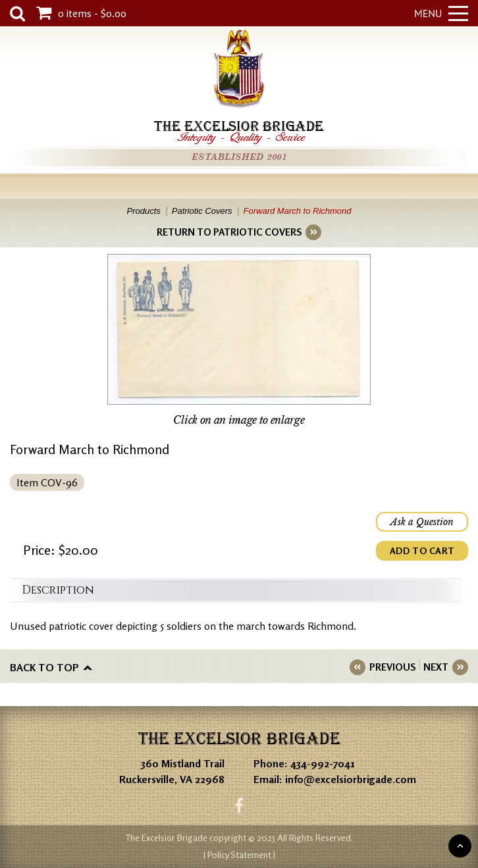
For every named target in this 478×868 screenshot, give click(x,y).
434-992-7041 (323, 763)
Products (143, 211)
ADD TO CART (422, 550)
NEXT (436, 667)
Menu (441, 13)
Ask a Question (422, 522)
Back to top (44, 667)
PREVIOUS (392, 667)
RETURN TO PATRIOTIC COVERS (229, 232)
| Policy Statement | (239, 855)
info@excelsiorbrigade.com (351, 779)
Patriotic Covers (202, 211)
